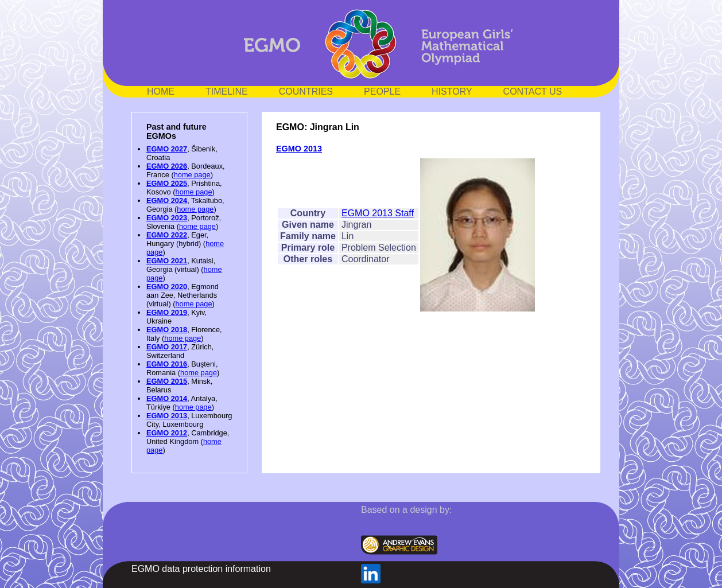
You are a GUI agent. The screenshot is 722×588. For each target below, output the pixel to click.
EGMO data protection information (201, 569)
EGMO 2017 (167, 347)
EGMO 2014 (167, 398)
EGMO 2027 (167, 149)
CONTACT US (533, 91)
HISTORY (452, 91)
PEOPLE (382, 91)
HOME (161, 91)
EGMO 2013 (167, 416)
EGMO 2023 (167, 218)
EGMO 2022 (167, 235)
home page (192, 175)
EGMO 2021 (167, 261)
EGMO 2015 (167, 381)
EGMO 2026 (167, 166)
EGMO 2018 (167, 330)
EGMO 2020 (167, 287)
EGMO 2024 (167, 200)
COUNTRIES (306, 91)
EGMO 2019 (167, 312)
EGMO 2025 (167, 183)
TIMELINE (227, 91)
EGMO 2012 (167, 433)
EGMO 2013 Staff (378, 213)
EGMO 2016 (167, 364)
